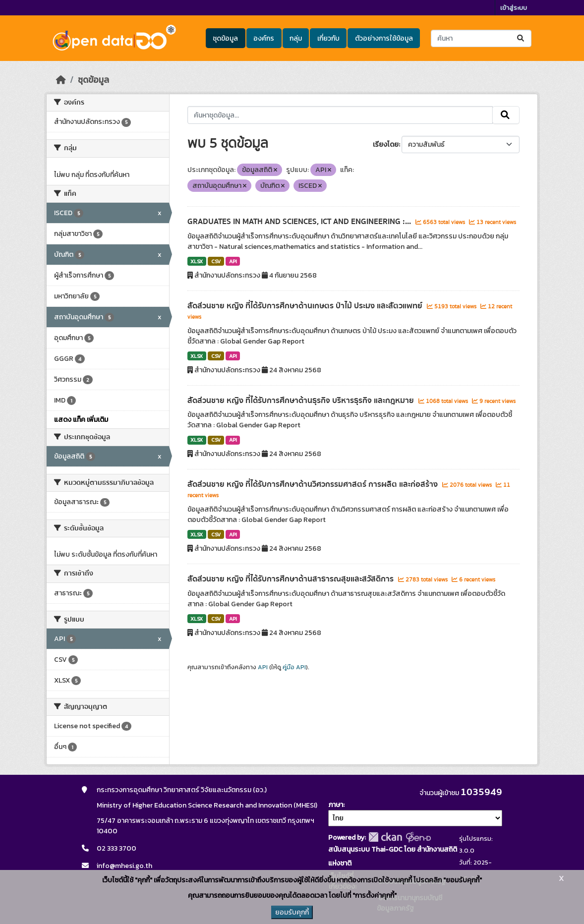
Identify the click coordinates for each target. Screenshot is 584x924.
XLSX (197, 261)
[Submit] (521, 38)
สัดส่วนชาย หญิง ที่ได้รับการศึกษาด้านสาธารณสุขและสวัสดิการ (292, 579)
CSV (216, 261)
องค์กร (264, 38)
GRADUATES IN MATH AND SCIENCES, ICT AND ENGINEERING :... (300, 222)
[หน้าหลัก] (61, 80)
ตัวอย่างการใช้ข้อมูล (384, 38)
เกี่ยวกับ (328, 38)
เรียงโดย (386, 144)
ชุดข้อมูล (225, 38)
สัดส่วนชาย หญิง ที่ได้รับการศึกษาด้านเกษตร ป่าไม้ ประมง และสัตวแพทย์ (306, 306)
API (233, 261)
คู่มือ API (294, 667)
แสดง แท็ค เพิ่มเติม (81, 420)
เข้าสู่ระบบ (514, 8)
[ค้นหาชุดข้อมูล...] (481, 38)
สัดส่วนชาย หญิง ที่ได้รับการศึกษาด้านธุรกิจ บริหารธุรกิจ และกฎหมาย (302, 401)
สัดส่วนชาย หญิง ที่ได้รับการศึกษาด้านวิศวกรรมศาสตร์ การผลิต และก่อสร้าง (314, 484)
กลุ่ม (296, 38)
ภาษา (336, 805)
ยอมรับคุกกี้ (292, 912)
